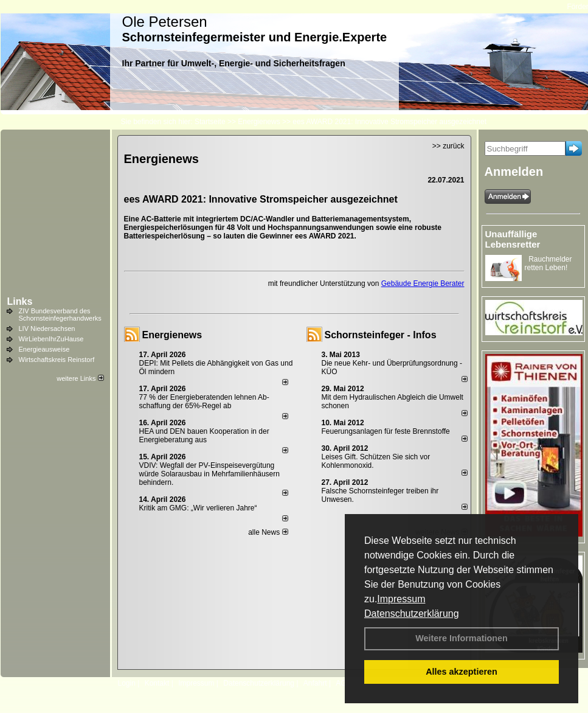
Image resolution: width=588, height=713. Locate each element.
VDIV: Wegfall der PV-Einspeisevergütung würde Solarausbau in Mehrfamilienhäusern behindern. (209, 474)
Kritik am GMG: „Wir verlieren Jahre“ (198, 508)
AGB (343, 683)
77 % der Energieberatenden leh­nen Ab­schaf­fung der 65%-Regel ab (204, 402)
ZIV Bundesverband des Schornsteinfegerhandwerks (60, 315)
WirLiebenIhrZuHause (51, 339)
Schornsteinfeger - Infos (381, 335)
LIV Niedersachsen (47, 329)
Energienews (172, 335)
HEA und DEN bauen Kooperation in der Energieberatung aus (204, 436)
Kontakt (157, 683)
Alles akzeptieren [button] (462, 672)
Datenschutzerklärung (412, 614)
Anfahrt (315, 683)
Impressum (401, 599)
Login (127, 683)
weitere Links (80, 378)
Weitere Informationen (462, 638)
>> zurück (448, 146)
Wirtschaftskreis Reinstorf (57, 360)
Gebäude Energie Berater (423, 283)
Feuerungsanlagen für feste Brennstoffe (386, 431)
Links (20, 301)
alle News (268, 532)
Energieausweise (44, 349)
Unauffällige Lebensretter (513, 239)
